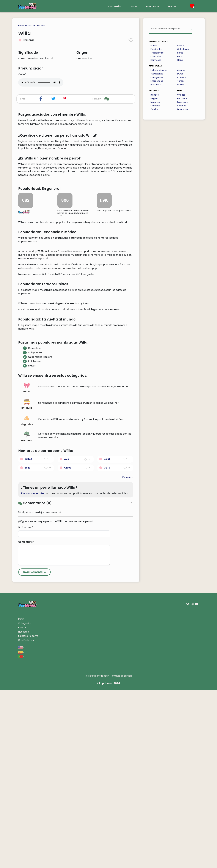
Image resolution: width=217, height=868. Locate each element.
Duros (180, 74)
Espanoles (182, 102)
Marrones (155, 102)
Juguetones (157, 74)
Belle (27, 646)
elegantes (27, 599)
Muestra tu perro (28, 814)
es (21, 830)
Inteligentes (157, 77)
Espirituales (156, 49)
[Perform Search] (191, 29)
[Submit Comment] (34, 750)
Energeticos (157, 81)
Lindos (154, 46)
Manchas (155, 106)
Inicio (21, 797)
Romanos (182, 98)
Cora (107, 646)
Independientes (159, 70)
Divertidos (156, 56)
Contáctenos (26, 818)
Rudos (180, 56)
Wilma (28, 637)
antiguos (27, 582)
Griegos (181, 95)
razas (134, 6)
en (21, 826)
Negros (154, 98)
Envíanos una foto (33, 672)
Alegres (181, 70)
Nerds (180, 53)
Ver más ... (128, 655)
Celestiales (183, 49)
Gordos (154, 109)
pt (21, 835)
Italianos (182, 106)
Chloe (68, 646)
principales (153, 6)
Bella (107, 637)
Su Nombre (26, 706)
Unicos (181, 46)
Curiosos (182, 77)
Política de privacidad (96, 854)
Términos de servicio (121, 854)
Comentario (26, 720)
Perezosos (156, 85)
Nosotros (23, 810)
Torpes (181, 81)
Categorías (25, 802)
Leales (180, 85)
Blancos (155, 95)
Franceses (183, 109)
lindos (27, 566)
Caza (180, 60)
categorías (115, 6)
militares (27, 615)
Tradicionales (158, 53)
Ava (67, 637)
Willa (43, 25)
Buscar (22, 806)
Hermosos (156, 60)
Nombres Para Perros (28, 25)
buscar (172, 6)
